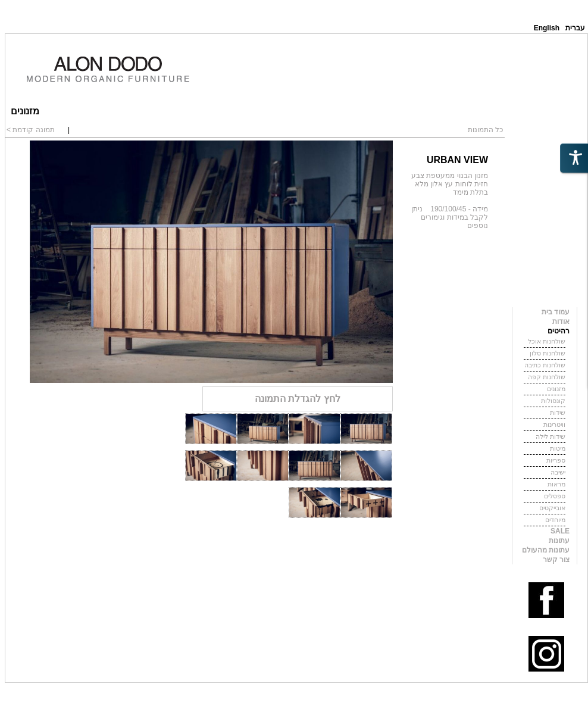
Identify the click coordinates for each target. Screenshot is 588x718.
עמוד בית (556, 312)
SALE (560, 531)
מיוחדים (555, 520)
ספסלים (555, 496)
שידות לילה (551, 436)
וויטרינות (554, 424)
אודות (561, 321)
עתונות (559, 541)
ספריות (556, 460)
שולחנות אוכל (547, 341)
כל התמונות (485, 130)
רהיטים (559, 331)
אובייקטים (552, 508)
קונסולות (553, 401)
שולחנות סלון (548, 353)
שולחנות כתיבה (545, 365)
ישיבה (558, 472)
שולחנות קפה (547, 377)
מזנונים (556, 389)
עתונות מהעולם (546, 550)
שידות (558, 413)
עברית (575, 28)
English (547, 28)
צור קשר (556, 560)
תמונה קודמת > (31, 130)
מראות (556, 484)
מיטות (558, 448)
